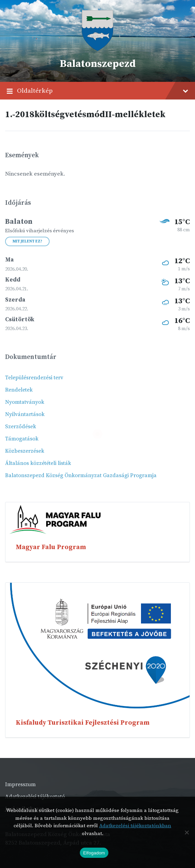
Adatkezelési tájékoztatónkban (135, 826)
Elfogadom (94, 853)
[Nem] (187, 832)
